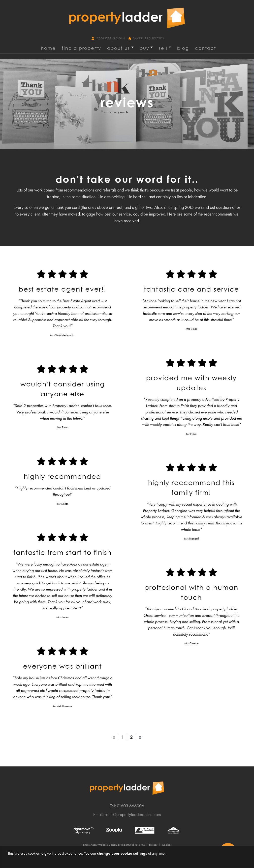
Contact (206, 48)
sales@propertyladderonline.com (133, 814)
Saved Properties (146, 38)
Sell (163, 48)
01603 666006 (130, 806)
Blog (183, 48)
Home (48, 48)
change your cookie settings (122, 853)
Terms (141, 845)
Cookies (167, 845)
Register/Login (109, 38)
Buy (144, 48)
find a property (81, 48)
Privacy (153, 845)
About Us (119, 48)
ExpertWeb (128, 845)
